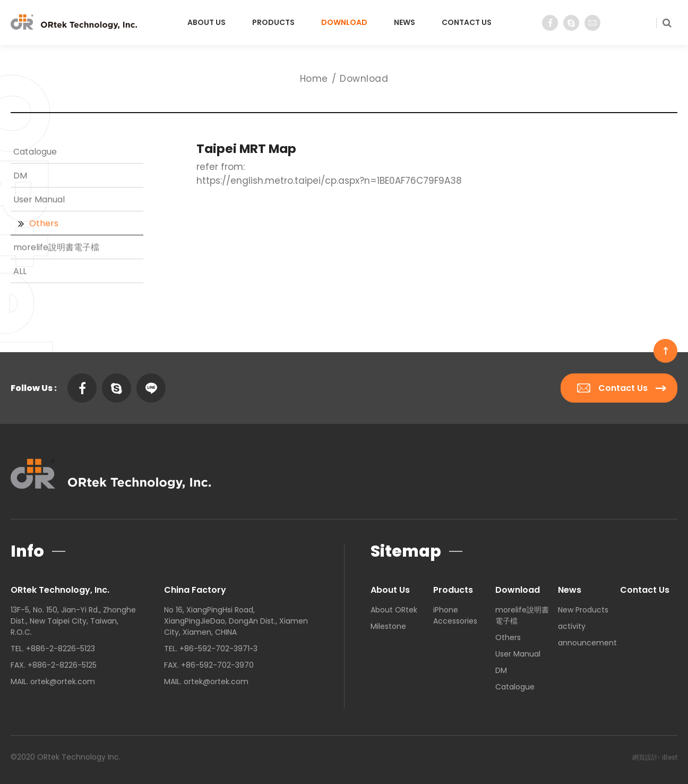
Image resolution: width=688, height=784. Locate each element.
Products (273, 22)
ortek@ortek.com (63, 681)
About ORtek (394, 610)
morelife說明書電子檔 (56, 247)
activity (572, 626)
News (405, 22)
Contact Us (467, 22)
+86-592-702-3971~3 (218, 649)
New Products (583, 610)
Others (44, 223)
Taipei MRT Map (246, 149)
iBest (670, 757)
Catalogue (35, 152)
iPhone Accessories (455, 615)
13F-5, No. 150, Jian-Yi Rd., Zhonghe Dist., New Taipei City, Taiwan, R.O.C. (73, 621)
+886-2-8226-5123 (61, 649)
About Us (207, 22)
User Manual (39, 199)
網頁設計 (645, 757)
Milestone (388, 626)
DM (20, 176)
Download (344, 22)
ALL (20, 271)
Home (314, 79)
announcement (587, 643)
